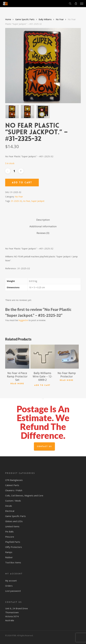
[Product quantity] (14, 171)
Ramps (9, 552)
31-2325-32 (16, 201)
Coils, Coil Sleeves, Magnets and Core (24, 495)
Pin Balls (9, 532)
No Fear (60, 19)
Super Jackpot (38, 201)
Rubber (9, 557)
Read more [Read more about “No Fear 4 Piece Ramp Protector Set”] (17, 384)
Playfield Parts (13, 542)
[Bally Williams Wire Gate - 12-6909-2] (42, 357)
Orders (9, 586)
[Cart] (76, 4)
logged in (23, 320)
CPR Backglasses (14, 480)
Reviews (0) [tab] (43, 233)
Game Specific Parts (25, 19)
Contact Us (44, 446)
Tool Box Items (13, 562)
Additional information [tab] (43, 226)
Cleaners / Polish (14, 490)
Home (8, 19)
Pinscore (10, 537)
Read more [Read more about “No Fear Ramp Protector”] (67, 380)
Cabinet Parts (12, 485)
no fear (27, 201)
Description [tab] (43, 220)
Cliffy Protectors (14, 547)
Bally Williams (45, 19)
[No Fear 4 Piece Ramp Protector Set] (17, 357)
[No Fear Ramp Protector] (67, 357)
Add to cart (22, 182)
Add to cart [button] (42, 385)
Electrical (10, 511)
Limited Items (12, 526)
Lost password (13, 591)
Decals (9, 506)
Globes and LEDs (14, 521)
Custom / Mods (13, 501)
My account (11, 581)
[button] (82, 4)
